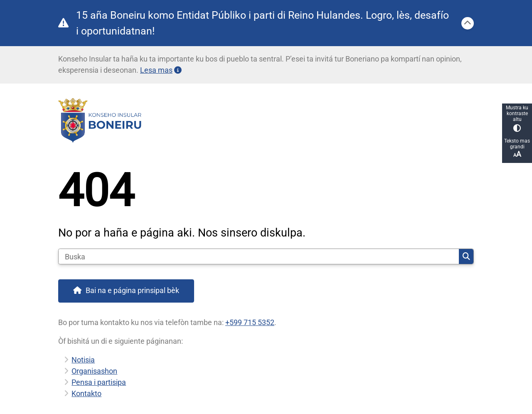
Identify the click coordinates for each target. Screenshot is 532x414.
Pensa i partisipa (99, 382)
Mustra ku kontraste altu (517, 118)
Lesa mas (161, 70)
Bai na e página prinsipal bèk (132, 290)
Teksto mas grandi (517, 148)
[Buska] (259, 256)
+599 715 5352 (250, 322)
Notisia (83, 360)
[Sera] (468, 23)
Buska (466, 256)
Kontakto (86, 393)
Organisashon (94, 371)
